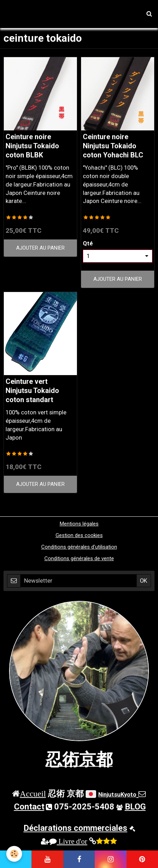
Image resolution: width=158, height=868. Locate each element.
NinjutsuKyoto (117, 794)
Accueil (33, 793)
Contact (29, 807)
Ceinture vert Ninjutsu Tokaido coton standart (32, 391)
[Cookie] (14, 854)
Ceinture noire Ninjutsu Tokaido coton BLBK (32, 146)
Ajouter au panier (40, 248)
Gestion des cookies (79, 535)
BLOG (135, 807)
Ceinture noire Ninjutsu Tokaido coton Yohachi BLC (113, 146)
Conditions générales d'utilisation (79, 547)
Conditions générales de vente (79, 558)
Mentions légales (79, 524)
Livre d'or (68, 841)
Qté (88, 243)
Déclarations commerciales (75, 828)
